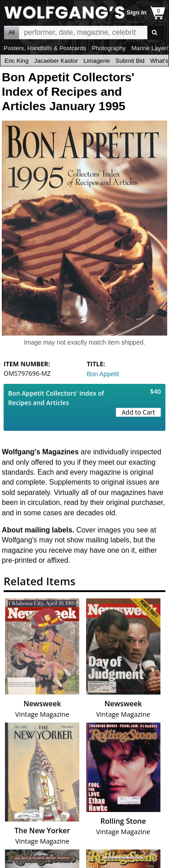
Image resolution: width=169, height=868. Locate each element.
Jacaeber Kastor (56, 61)
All (11, 33)
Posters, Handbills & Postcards (45, 48)
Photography (109, 48)
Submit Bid (130, 61)
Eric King (16, 61)
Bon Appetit (103, 374)
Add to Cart (138, 412)
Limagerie (97, 61)
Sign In (137, 12)
